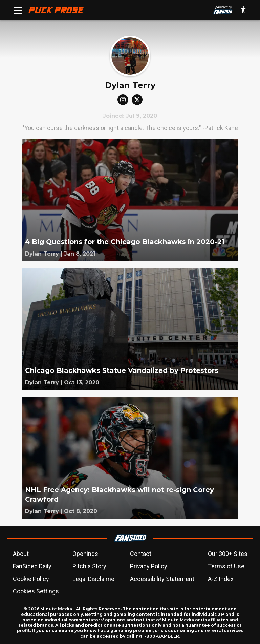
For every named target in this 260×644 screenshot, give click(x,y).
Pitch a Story (89, 566)
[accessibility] (243, 10)
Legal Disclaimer (94, 579)
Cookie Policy (31, 579)
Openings (85, 554)
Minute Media (56, 609)
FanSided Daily (32, 566)
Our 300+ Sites (228, 554)
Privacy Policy (149, 566)
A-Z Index (221, 579)
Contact (141, 554)
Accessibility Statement (162, 579)
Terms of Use (226, 566)
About (21, 554)
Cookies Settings (36, 591)
